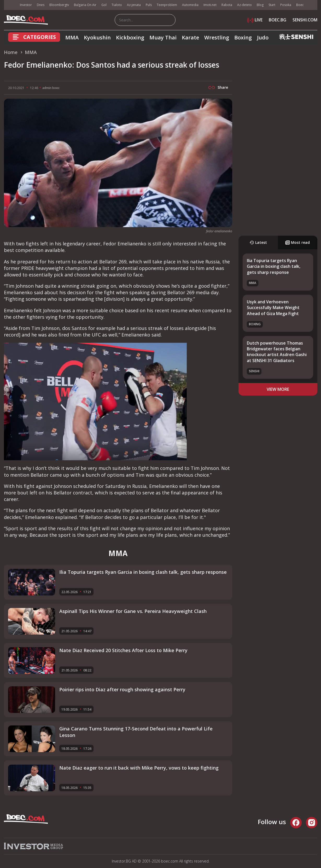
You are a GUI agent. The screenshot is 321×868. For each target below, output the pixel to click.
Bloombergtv (59, 5)
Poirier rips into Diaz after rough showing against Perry (122, 689)
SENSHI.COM (305, 20)
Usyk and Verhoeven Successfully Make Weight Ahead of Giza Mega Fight (273, 308)
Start (272, 5)
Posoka (286, 5)
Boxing (243, 37)
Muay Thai (163, 37)
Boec (300, 5)
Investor (26, 5)
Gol (104, 5)
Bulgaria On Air (85, 5)
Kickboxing (130, 37)
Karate (190, 37)
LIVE (255, 20)
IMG (10, 5)
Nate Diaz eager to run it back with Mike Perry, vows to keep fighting (139, 768)
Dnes (41, 5)
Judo (263, 37)
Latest (258, 242)
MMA (72, 37)
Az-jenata (134, 5)
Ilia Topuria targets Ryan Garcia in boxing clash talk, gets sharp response (274, 266)
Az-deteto (244, 5)
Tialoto (117, 5)
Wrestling (217, 37)
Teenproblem (167, 5)
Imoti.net (210, 5)
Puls (149, 5)
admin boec (51, 88)
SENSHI (254, 371)
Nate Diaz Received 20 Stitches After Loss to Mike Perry (123, 650)
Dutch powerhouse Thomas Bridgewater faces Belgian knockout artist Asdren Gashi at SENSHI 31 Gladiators (277, 352)
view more (278, 389)
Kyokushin (97, 37)
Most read (297, 242)
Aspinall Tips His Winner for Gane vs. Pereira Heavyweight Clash (133, 611)
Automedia (190, 5)
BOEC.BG (278, 20)
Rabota (227, 5)
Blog (260, 5)
